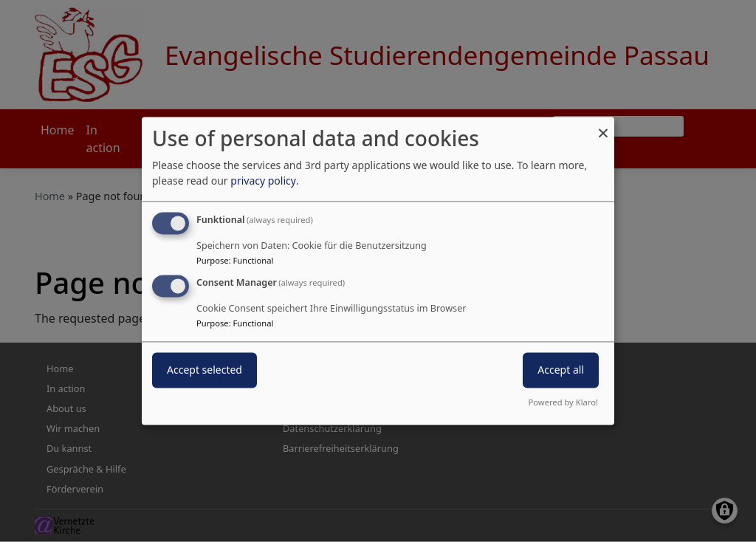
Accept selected (205, 370)
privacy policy (263, 181)
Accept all (561, 370)
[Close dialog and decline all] (603, 126)
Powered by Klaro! (563, 403)
